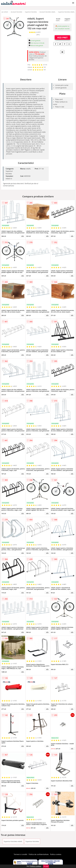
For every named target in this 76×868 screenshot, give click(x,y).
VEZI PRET (62, 37)
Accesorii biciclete (16, 12)
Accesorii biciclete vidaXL (47, 12)
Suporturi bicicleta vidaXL (66, 12)
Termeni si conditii (21, 854)
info (23, 236)
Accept (46, 866)
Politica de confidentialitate (39, 854)
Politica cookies (56, 854)
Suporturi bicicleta (31, 12)
